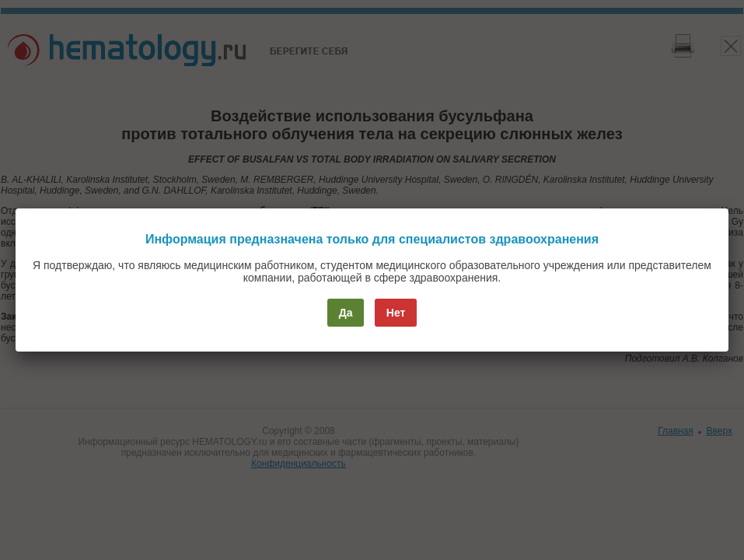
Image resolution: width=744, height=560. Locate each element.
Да (346, 313)
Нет (396, 313)
